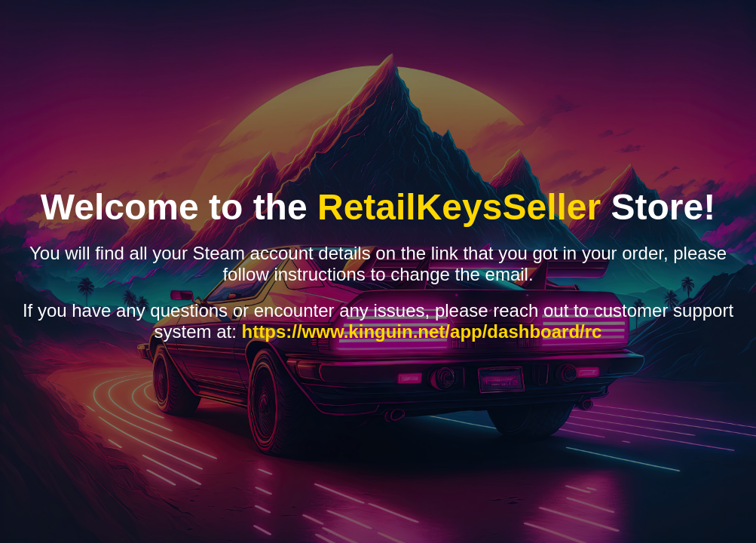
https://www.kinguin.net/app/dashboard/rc (422, 331)
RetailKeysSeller (459, 207)
